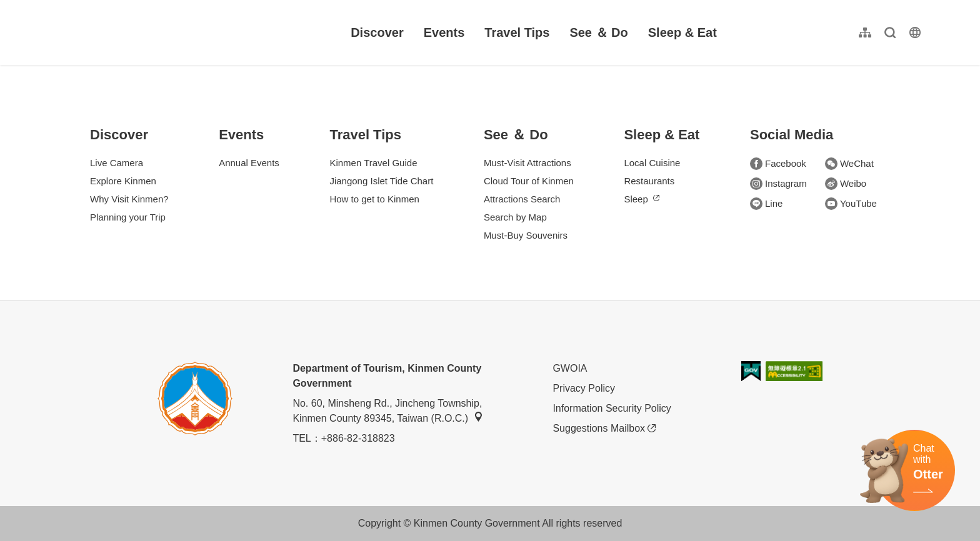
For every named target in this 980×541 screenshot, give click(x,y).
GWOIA (570, 368)
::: (57, 7)
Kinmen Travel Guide (373, 163)
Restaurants (649, 181)
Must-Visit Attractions (527, 163)
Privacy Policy (584, 388)
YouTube (851, 204)
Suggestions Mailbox (604, 429)
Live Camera (117, 163)
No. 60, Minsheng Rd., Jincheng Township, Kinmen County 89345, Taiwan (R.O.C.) (388, 411)
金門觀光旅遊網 (134, 32)
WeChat (849, 164)
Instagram (778, 184)
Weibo (846, 184)
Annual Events (249, 163)
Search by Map (515, 217)
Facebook (778, 164)
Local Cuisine (652, 163)
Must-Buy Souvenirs (526, 235)
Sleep (641, 199)
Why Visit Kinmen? (129, 199)
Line (766, 204)
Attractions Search (522, 199)
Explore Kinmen (123, 181)
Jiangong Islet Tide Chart (381, 181)
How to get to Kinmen (374, 199)
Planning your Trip (128, 217)
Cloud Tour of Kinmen (529, 181)
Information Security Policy (612, 408)
